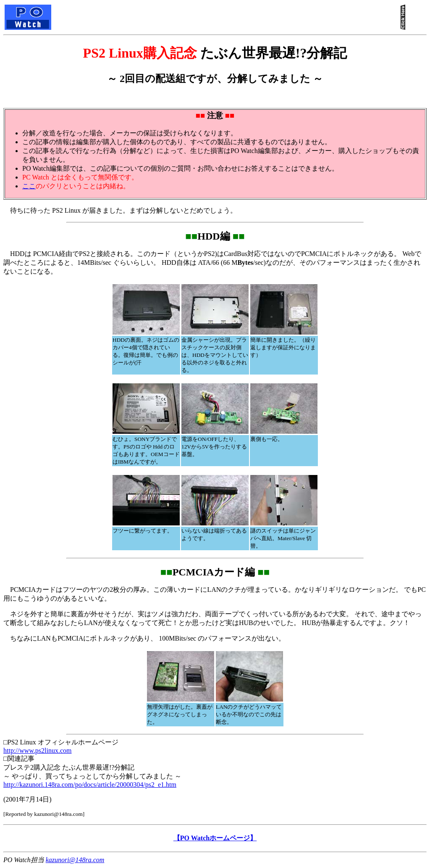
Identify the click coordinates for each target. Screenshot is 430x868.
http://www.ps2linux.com (38, 751)
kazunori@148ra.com (75, 860)
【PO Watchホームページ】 (215, 838)
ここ (29, 186)
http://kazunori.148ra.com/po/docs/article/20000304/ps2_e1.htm (90, 785)
